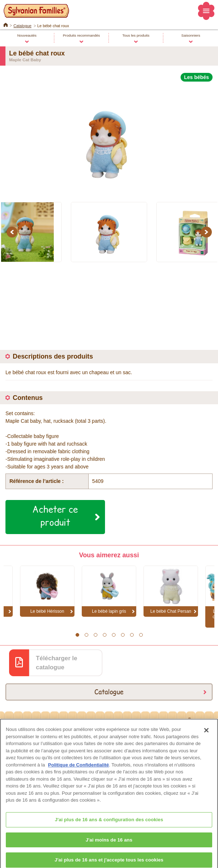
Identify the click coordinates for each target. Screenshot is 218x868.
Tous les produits (136, 35)
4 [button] (104, 635)
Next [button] (207, 232)
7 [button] (132, 635)
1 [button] (77, 635)
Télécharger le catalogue (57, 663)
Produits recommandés (81, 35)
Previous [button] (13, 232)
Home (6, 24)
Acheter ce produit (55, 516)
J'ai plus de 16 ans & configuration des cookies (109, 824)
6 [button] (123, 635)
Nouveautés (27, 35)
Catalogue (23, 26)
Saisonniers (191, 35)
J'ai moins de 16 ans (109, 845)
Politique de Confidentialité (78, 770)
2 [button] (86, 635)
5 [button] (114, 635)
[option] (109, 138)
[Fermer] (206, 735)
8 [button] (141, 635)
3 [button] (95, 635)
